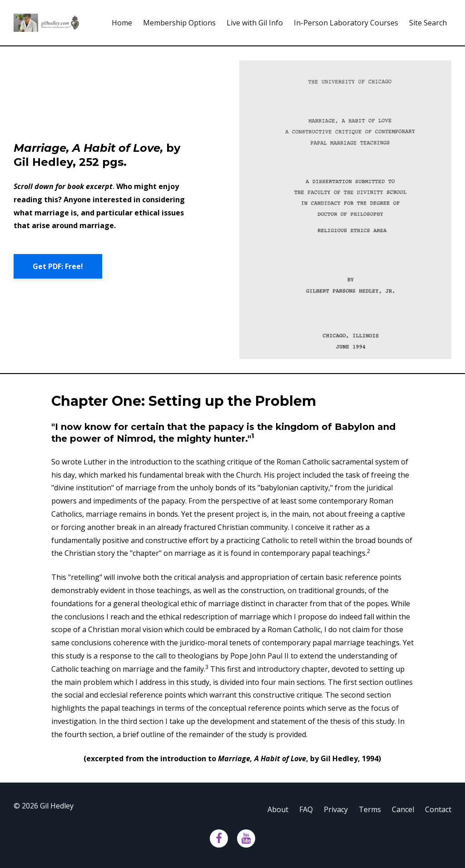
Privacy (336, 809)
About (278, 809)
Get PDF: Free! (58, 266)
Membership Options (179, 23)
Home (122, 23)
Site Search (428, 23)
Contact (438, 809)
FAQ (306, 809)
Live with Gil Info (255, 23)
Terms (370, 809)
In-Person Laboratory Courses (346, 23)
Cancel (403, 809)
